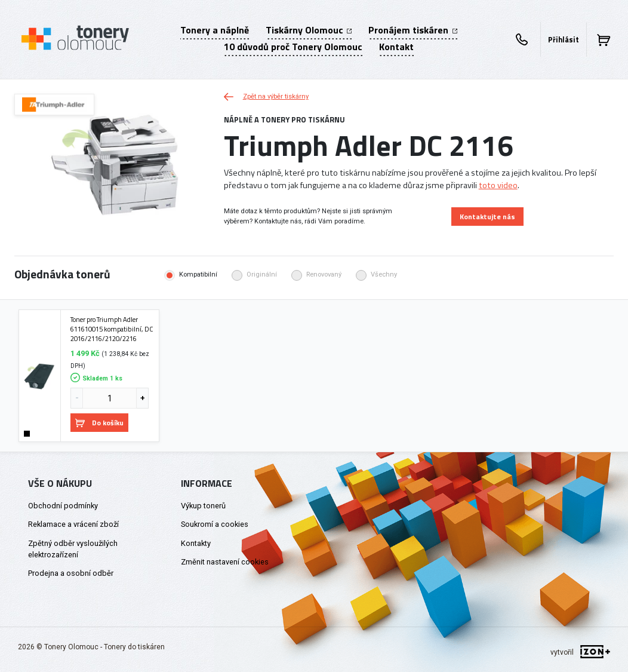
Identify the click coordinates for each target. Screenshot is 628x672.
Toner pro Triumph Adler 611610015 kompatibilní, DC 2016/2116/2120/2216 (112, 329)
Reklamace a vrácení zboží (73, 524)
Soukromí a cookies (215, 524)
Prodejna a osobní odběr (71, 573)
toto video (498, 185)
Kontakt (396, 47)
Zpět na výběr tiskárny (266, 96)
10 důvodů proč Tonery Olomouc (293, 47)
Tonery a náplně (215, 30)
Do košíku (99, 423)
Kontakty (196, 543)
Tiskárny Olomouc (309, 30)
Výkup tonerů (203, 506)
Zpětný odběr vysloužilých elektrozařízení (73, 549)
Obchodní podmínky (63, 506)
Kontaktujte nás (487, 217)
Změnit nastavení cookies (225, 562)
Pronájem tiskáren (412, 30)
